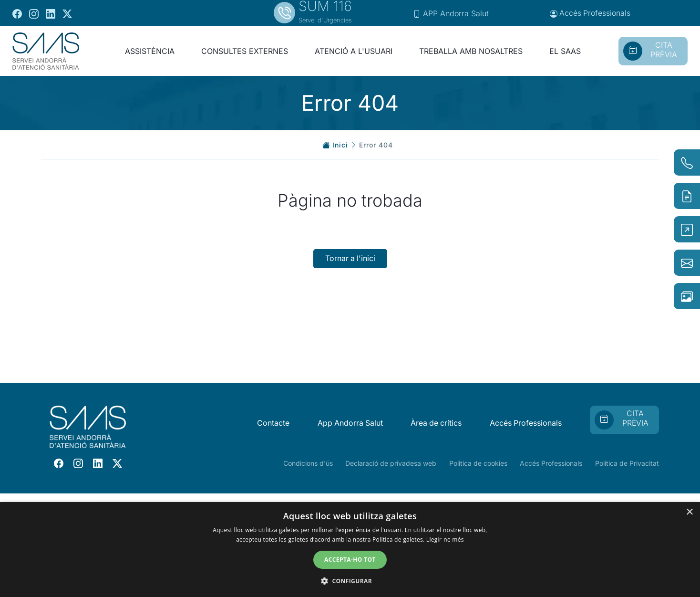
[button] (350, 581)
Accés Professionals (525, 423)
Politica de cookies (478, 463)
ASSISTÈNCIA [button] (150, 51)
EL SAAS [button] (565, 51)
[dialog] (350, 550)
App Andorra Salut (348, 423)
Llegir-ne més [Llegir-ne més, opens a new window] (445, 539)
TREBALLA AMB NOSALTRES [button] (471, 51)
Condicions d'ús (308, 463)
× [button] (689, 512)
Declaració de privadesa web (391, 463)
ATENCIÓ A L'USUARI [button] (354, 51)
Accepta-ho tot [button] (350, 560)
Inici (340, 145)
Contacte (271, 423)
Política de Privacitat (627, 463)
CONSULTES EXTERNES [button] (245, 51)
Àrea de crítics (435, 423)
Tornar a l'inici (350, 259)
